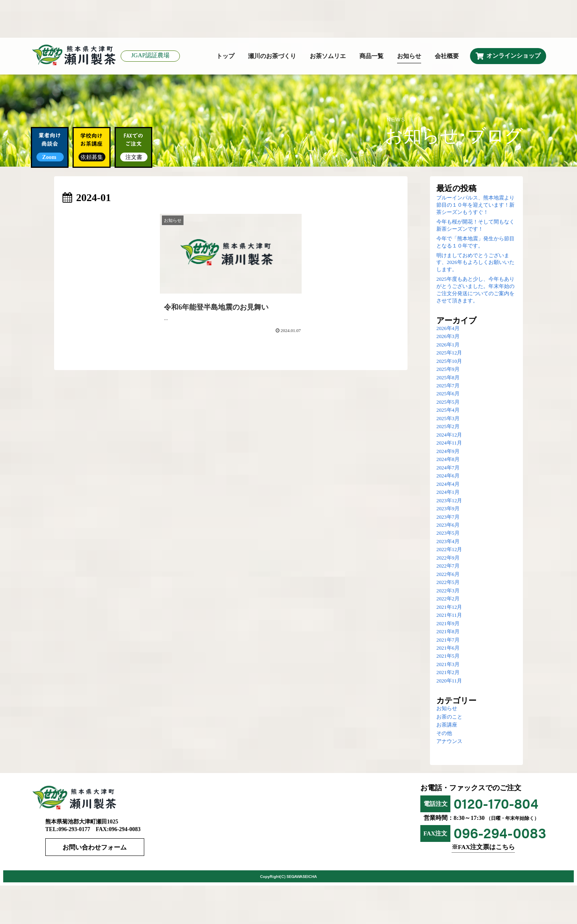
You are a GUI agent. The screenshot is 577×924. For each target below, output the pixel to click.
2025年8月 (448, 378)
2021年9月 (448, 624)
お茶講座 (447, 725)
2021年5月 (448, 657)
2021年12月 (449, 608)
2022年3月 (448, 591)
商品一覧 (371, 56)
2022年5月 (448, 583)
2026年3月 (448, 337)
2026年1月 (448, 345)
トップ (225, 56)
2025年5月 (448, 403)
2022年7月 (448, 566)
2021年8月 (448, 632)
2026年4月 (448, 329)
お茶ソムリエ (328, 56)
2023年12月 (449, 501)
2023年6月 (448, 525)
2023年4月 (448, 542)
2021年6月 (448, 648)
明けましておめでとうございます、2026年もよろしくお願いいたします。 (475, 263)
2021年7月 (448, 640)
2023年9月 (448, 509)
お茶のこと (449, 717)
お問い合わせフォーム (95, 848)
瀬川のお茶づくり (272, 56)
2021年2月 (448, 673)
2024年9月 (448, 452)
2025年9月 (448, 370)
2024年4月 (448, 485)
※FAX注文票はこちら (483, 848)
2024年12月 (449, 435)
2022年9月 (448, 558)
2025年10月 (449, 362)
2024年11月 (449, 443)
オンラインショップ (513, 56)
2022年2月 (448, 599)
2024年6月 (448, 476)
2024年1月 (448, 493)
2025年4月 (448, 411)
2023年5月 (448, 534)
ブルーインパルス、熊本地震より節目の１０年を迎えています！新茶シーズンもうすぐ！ (475, 205)
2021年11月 (449, 616)
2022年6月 (448, 575)
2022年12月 (449, 550)
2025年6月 (448, 395)
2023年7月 (448, 517)
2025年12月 (449, 353)
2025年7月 (448, 386)
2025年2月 (448, 427)
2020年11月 (449, 681)
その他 (444, 734)
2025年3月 (448, 419)
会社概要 (447, 56)
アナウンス (449, 742)
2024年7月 (448, 468)
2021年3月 (448, 665)
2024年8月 (448, 460)
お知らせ (409, 56)
